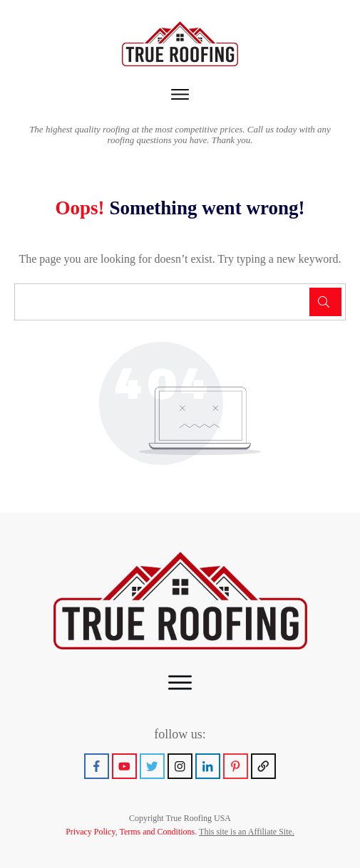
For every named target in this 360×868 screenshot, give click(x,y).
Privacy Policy (91, 832)
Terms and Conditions (157, 832)
